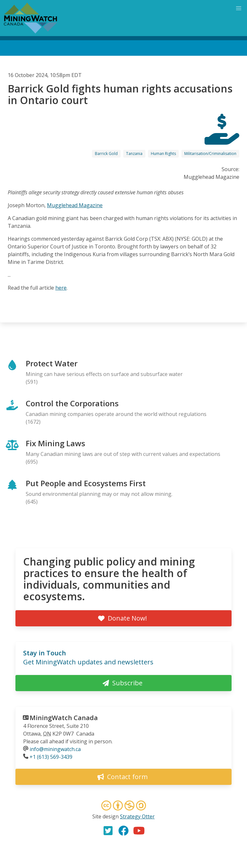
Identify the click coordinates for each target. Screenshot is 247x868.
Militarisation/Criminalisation (210, 154)
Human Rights (163, 154)
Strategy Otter (137, 816)
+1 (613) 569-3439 (51, 757)
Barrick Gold (106, 154)
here (61, 288)
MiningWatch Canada (64, 718)
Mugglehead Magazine (75, 205)
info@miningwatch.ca (55, 749)
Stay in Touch (45, 653)
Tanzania (134, 154)
